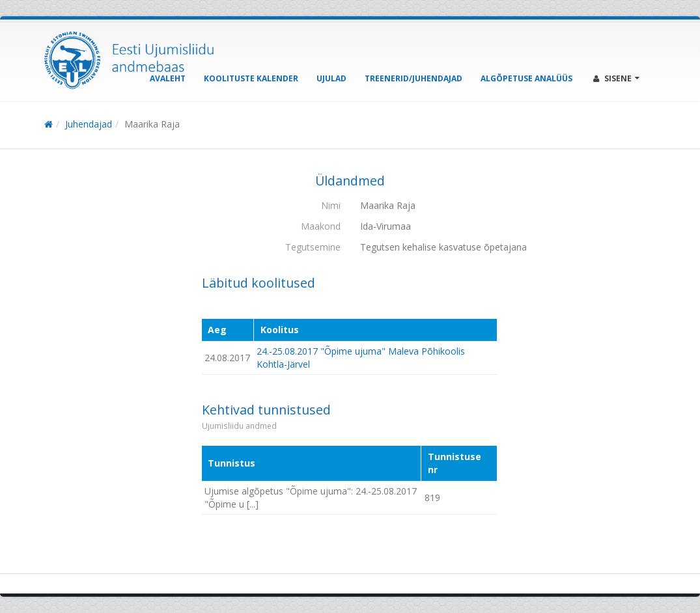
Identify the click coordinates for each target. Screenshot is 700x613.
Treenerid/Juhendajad (413, 78)
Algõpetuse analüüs (526, 78)
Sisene (616, 78)
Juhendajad (89, 124)
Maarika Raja (152, 124)
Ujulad (331, 78)
